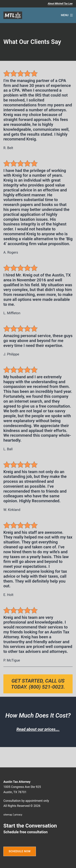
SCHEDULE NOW (20, 851)
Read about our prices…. (38, 729)
